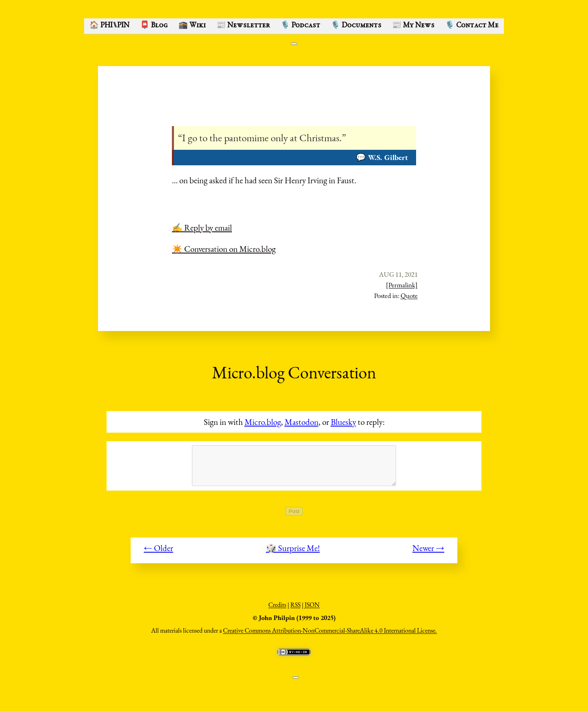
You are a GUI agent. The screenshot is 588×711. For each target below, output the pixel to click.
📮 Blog (154, 26)
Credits (277, 609)
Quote (409, 296)
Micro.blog (263, 422)
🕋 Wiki (192, 26)
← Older (158, 552)
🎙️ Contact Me (472, 26)
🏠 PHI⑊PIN (109, 26)
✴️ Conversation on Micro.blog (224, 249)
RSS (295, 609)
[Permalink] (402, 285)
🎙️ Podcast (300, 26)
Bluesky (343, 422)
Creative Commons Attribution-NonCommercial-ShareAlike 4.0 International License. (330, 635)
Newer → (428, 552)
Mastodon (302, 422)
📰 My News (413, 26)
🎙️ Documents (356, 26)
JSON (312, 609)
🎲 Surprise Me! (293, 552)
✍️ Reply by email (202, 228)
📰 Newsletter (243, 26)
